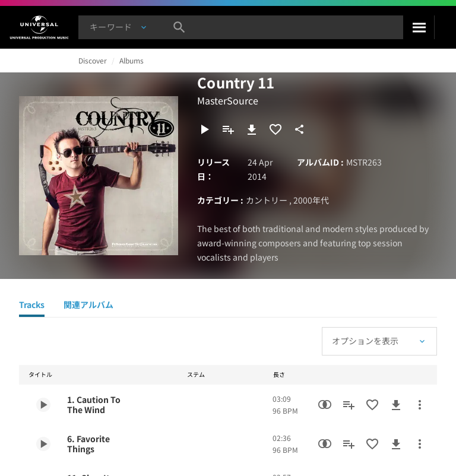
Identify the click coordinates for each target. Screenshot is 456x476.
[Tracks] (32, 306)
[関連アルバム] (88, 306)
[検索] (419, 27)
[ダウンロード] (252, 129)
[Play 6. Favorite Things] (43, 444)
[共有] (299, 129)
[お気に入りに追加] (275, 129)
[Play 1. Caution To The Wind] (43, 405)
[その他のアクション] (420, 405)
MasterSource (228, 100)
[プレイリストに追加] (228, 129)
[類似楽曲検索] (325, 405)
